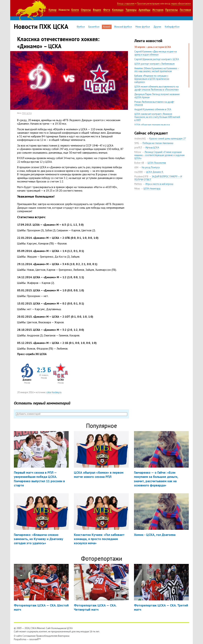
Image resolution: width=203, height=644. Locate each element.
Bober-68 (139, 163)
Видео (97, 10)
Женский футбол (123, 27)
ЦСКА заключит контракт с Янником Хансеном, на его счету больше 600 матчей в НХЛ (157, 117)
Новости (64, 10)
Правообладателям (47, 636)
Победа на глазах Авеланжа (158, 143)
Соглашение (29, 636)
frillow (138, 152)
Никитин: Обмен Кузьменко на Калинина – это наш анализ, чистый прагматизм (157, 70)
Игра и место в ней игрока (159, 184)
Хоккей (107, 27)
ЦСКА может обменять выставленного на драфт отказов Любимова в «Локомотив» (157, 88)
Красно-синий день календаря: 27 (168, 139)
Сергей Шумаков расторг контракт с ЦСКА (157, 59)
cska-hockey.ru (54, 392)
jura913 (138, 147)
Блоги (75, 10)
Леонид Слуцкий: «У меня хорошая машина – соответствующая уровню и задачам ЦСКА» (159, 155)
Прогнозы (172, 10)
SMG (137, 143)
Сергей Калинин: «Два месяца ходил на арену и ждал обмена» (156, 53)
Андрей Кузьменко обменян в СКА (153, 109)
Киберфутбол (172, 27)
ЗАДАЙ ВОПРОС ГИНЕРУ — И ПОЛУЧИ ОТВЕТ (158, 178)
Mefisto (138, 184)
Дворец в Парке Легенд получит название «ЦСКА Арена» (157, 96)
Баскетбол (94, 27)
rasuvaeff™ (35, 639)
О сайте (18, 636)
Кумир (53, 10)
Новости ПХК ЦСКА (41, 26)
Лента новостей (148, 41)
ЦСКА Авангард (152, 189)
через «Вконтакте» (181, 4)
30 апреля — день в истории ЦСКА (153, 47)
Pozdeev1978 (141, 177)
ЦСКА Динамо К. (155, 172)
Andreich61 (140, 139)
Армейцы (144, 10)
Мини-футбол (143, 27)
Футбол (81, 27)
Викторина (64, 636)
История (158, 10)
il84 (136, 167)
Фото (107, 10)
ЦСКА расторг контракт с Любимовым (154, 64)
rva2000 (138, 172)
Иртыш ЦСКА (152, 147)
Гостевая (185, 10)
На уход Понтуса (151, 167)
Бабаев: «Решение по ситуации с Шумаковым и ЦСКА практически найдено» (152, 79)
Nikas (137, 189)
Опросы (86, 10)
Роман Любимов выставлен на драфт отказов (154, 103)
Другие (157, 27)
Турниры (131, 10)
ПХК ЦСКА (27, 113)
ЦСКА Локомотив (157, 163)
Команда (118, 10)
